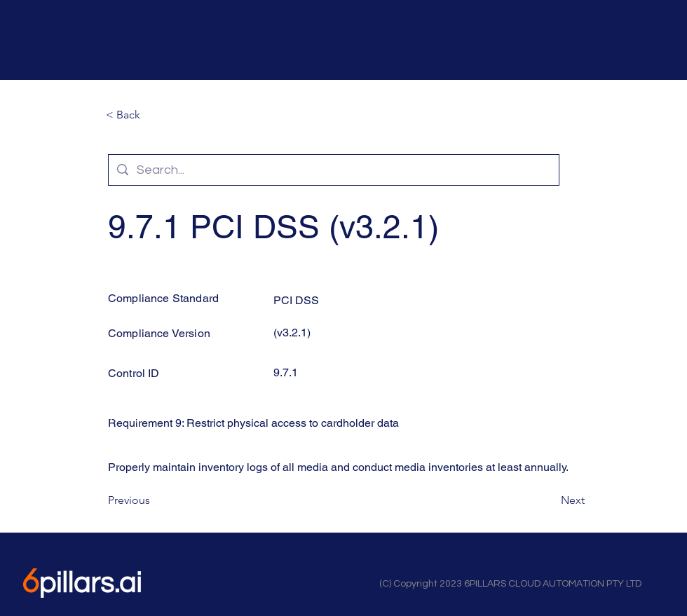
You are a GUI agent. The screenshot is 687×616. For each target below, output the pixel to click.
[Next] (550, 500)
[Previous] (154, 500)
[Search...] (333, 170)
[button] (152, 115)
